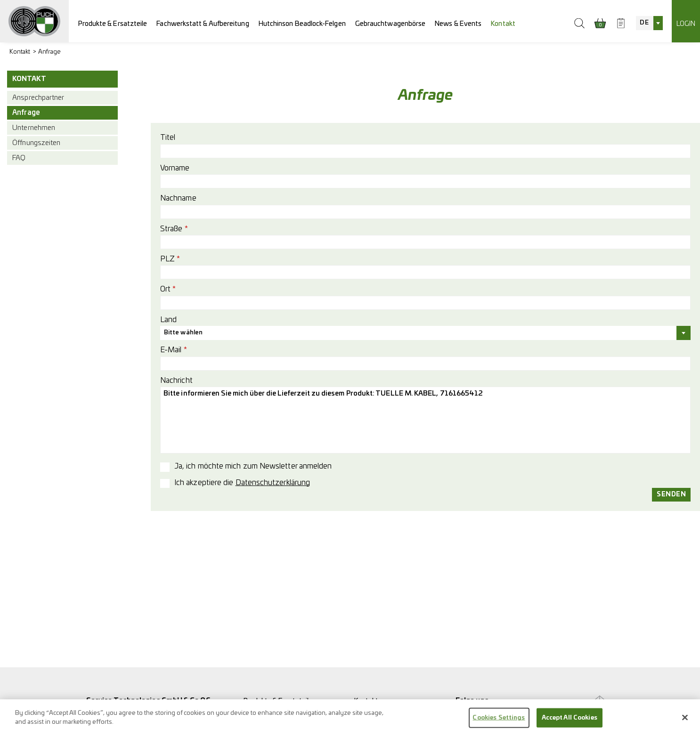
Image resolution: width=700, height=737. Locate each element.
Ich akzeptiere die (242, 483)
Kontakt (503, 24)
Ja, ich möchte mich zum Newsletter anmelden (253, 466)
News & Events (458, 24)
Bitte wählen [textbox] (183, 333)
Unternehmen (34, 128)
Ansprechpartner (38, 98)
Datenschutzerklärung (273, 483)
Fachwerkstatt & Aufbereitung (203, 24)
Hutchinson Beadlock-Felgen (302, 24)
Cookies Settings (499, 721)
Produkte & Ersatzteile (113, 24)
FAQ (19, 158)
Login (686, 24)
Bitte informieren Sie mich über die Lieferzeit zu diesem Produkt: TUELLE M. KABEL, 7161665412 (425, 420)
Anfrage (50, 52)
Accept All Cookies (570, 721)
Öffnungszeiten (36, 143)
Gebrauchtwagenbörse (391, 24)
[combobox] (649, 23)
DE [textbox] (644, 23)
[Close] (685, 721)
